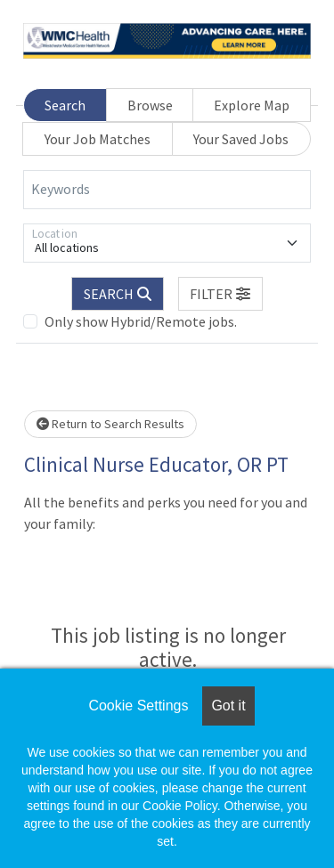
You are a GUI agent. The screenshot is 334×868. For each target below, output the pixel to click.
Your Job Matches (98, 139)
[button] (221, 294)
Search (65, 105)
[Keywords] (167, 190)
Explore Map (252, 105)
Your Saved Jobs (241, 139)
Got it (228, 706)
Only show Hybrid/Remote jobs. (141, 321)
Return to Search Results (110, 424)
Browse (150, 105)
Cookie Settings (138, 706)
